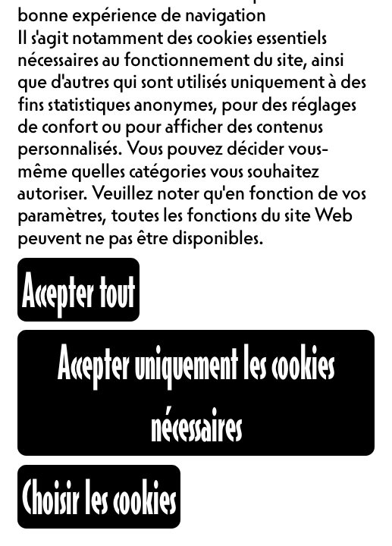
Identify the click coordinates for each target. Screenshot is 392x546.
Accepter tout (78, 290)
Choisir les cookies (99, 497)
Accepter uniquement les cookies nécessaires (196, 393)
